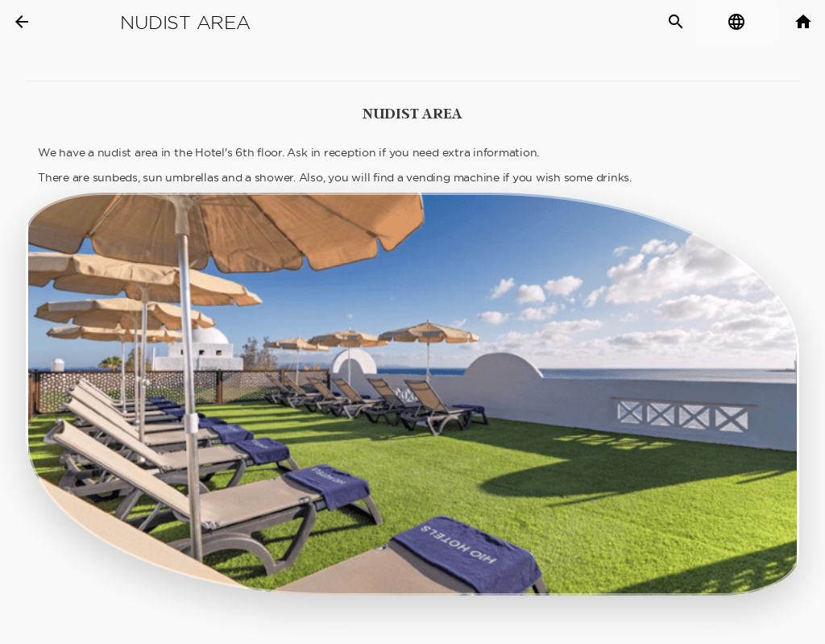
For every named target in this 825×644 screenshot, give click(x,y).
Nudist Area (185, 23)
